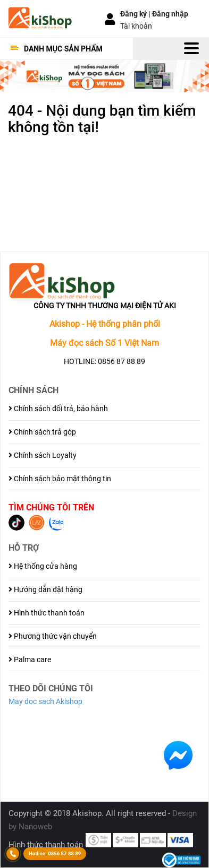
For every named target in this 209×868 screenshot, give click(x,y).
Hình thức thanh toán (47, 613)
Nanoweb (35, 827)
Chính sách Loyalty (43, 455)
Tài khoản (136, 26)
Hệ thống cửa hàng (43, 566)
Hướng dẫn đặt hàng (45, 589)
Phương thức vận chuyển (53, 636)
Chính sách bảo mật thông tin (60, 479)
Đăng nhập (170, 14)
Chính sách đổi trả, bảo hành (58, 409)
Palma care (30, 659)
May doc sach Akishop (45, 701)
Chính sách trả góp (42, 432)
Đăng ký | (136, 14)
